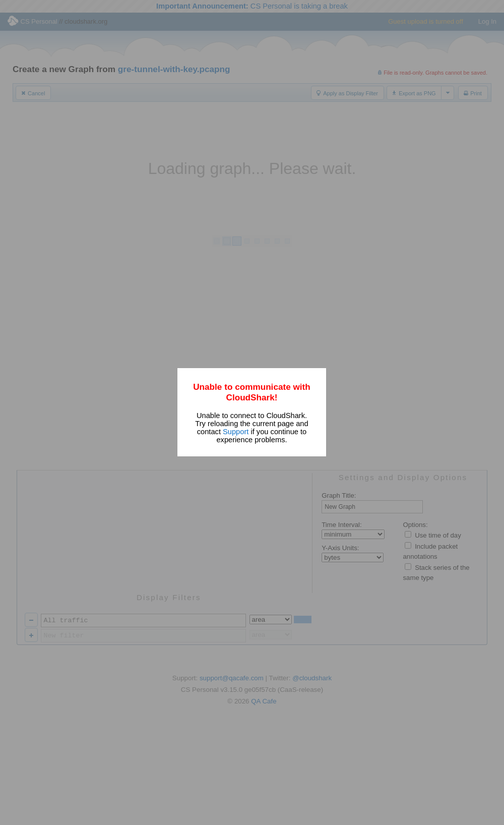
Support (236, 432)
